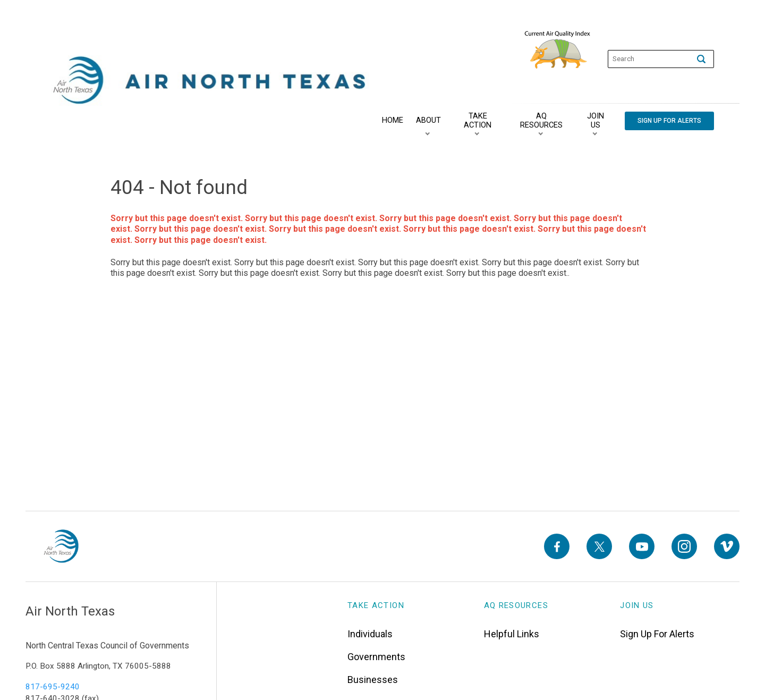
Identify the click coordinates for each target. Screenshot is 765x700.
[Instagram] (684, 546)
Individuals (370, 634)
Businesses (373, 680)
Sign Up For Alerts (657, 634)
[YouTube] (642, 546)
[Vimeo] (727, 546)
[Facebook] (557, 546)
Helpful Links (512, 634)
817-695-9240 (53, 687)
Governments (376, 657)
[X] (599, 546)
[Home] (393, 121)
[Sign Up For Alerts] (669, 121)
